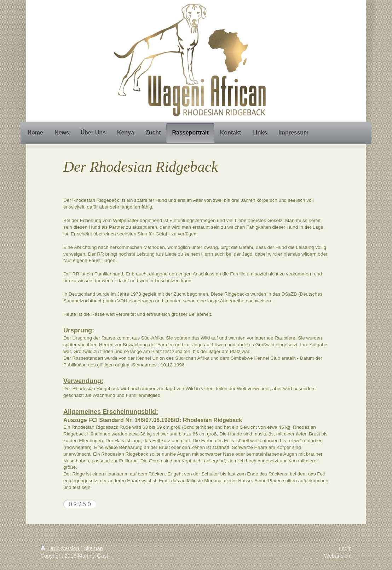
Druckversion (60, 548)
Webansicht (338, 556)
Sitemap (93, 548)
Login (345, 548)
